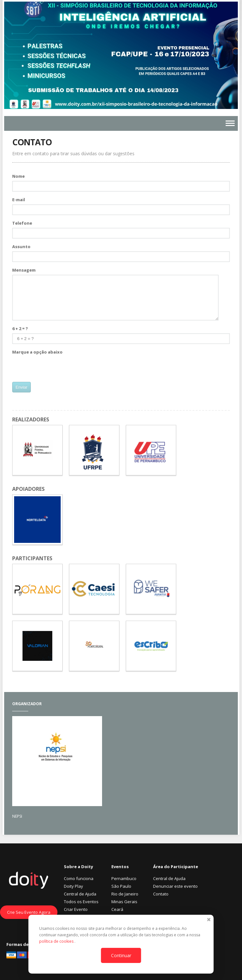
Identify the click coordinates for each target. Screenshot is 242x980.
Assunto (21, 247)
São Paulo (121, 886)
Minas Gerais (124, 902)
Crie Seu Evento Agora (29, 912)
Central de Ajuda (80, 894)
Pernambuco (124, 878)
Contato (161, 894)
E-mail (19, 200)
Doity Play (73, 886)
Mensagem (24, 270)
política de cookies (57, 941)
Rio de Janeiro (125, 894)
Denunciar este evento (175, 886)
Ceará (117, 909)
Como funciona (79, 878)
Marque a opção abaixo (37, 352)
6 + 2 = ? (20, 328)
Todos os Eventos (81, 902)
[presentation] (61, 369)
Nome (18, 176)
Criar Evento (76, 909)
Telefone (22, 223)
